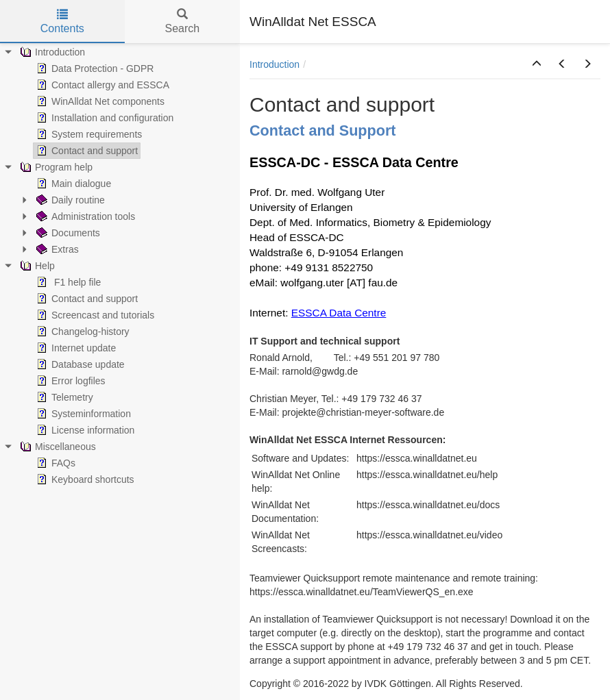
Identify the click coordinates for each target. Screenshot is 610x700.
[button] (537, 64)
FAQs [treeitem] (54, 463)
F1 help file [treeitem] (67, 282)
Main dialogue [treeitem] (72, 184)
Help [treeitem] (36, 266)
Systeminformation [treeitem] (82, 414)
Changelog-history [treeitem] (82, 332)
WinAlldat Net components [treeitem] (99, 101)
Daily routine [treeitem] (69, 200)
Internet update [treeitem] (75, 348)
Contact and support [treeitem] (86, 151)
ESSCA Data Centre (339, 313)
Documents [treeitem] (67, 233)
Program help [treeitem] (55, 167)
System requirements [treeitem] (88, 134)
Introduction (274, 64)
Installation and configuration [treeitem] (103, 118)
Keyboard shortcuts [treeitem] (84, 479)
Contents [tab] (62, 22)
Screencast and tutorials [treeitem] (94, 315)
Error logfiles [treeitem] (70, 381)
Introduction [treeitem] (51, 52)
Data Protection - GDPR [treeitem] (94, 68)
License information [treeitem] (84, 430)
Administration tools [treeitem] (84, 216)
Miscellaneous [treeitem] (57, 447)
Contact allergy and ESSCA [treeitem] (101, 85)
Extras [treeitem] (56, 249)
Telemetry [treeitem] (63, 397)
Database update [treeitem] (79, 364)
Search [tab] (182, 22)
